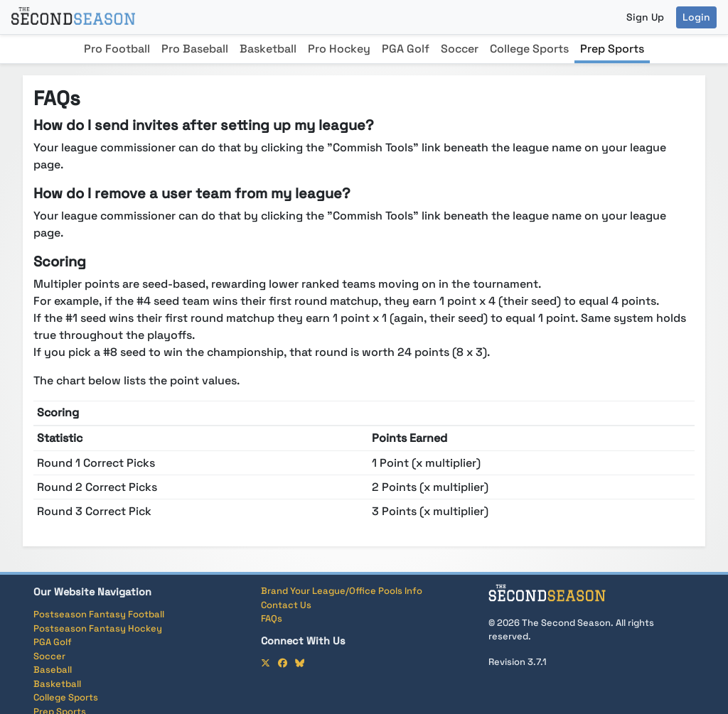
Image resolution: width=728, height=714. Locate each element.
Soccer (460, 49)
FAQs (272, 618)
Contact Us (286, 605)
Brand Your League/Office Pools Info (342, 591)
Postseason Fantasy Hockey (98, 628)
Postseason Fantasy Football (99, 614)
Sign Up (645, 17)
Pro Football (117, 49)
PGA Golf (406, 49)
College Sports (529, 49)
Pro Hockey (339, 49)
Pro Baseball (195, 49)
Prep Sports (612, 49)
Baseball (53, 670)
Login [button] (696, 17)
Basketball (268, 49)
